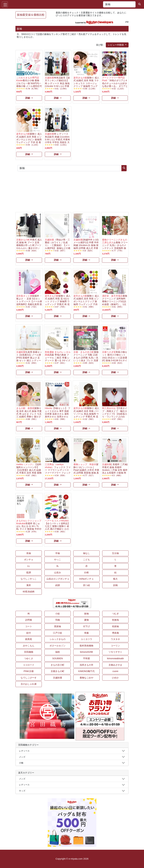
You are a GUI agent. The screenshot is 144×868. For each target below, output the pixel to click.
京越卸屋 (58, 678)
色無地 (115, 620)
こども (86, 560)
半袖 (58, 553)
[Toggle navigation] (5, 4)
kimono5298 (86, 652)
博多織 (115, 633)
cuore (115, 671)
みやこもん (29, 646)
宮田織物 (29, 652)
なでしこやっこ (29, 579)
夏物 (86, 620)
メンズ (22, 757)
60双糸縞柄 (29, 592)
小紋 (58, 614)
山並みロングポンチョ (58, 579)
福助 (58, 652)
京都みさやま (115, 665)
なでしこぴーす (29, 678)
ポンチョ (29, 560)
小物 (21, 763)
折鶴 (115, 585)
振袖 (86, 614)
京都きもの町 (58, 671)
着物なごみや (86, 678)
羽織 (58, 620)
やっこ (58, 560)
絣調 (58, 585)
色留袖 (115, 626)
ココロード (29, 665)
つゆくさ (29, 658)
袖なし (86, 553)
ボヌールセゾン (58, 646)
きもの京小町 (58, 665)
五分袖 (115, 553)
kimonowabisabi (115, 658)
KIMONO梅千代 (86, 671)
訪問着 (29, 620)
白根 (86, 572)
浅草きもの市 (86, 665)
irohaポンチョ (86, 579)
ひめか (115, 678)
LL (29, 566)
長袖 (29, 553)
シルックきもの (58, 639)
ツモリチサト (115, 652)
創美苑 (29, 639)
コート (29, 626)
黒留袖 (58, 626)
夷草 (29, 585)
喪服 (86, 633)
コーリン (115, 646)
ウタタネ (115, 639)
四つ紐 (86, 585)
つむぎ (115, 614)
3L (58, 566)
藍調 (29, 572)
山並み (58, 572)
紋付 (29, 633)
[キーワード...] (119, 4)
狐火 (115, 579)
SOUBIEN (58, 658)
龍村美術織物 (86, 646)
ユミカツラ (86, 639)
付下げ (86, 626)
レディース (24, 751)
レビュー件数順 (116, 45)
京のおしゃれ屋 (29, 684)
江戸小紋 (58, 633)
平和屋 (86, 658)
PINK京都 (29, 671)
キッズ (22, 791)
